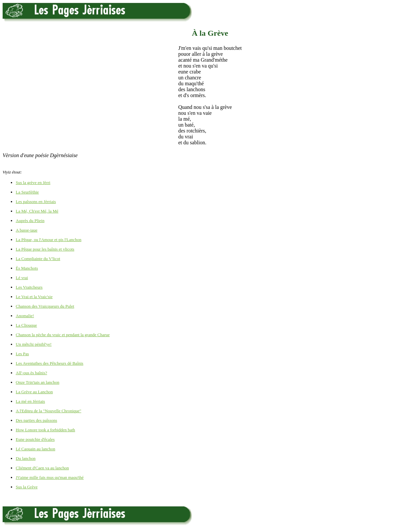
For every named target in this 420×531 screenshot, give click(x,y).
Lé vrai (22, 278)
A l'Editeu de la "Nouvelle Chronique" (49, 411)
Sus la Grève (27, 487)
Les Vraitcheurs (29, 287)
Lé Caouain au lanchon (35, 449)
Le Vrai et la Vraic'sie (34, 297)
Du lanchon (26, 458)
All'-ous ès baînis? (31, 373)
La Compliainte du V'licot (38, 259)
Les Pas (22, 354)
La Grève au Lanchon (34, 392)
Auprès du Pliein (30, 221)
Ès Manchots (27, 268)
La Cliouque (26, 325)
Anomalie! (25, 316)
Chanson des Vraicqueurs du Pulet (45, 306)
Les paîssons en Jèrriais (36, 202)
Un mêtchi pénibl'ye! (34, 344)
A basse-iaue (27, 230)
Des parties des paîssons (36, 420)
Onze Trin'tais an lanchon (38, 382)
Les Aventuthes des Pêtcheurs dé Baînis (50, 363)
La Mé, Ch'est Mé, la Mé (37, 211)
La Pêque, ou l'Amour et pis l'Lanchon (49, 240)
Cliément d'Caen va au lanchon (42, 468)
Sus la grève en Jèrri (33, 183)
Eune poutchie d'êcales (35, 439)
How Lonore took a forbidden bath (45, 430)
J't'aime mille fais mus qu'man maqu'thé (50, 477)
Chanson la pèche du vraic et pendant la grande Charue (63, 335)
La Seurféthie (27, 192)
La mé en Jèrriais (30, 401)
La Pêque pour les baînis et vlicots (45, 249)
